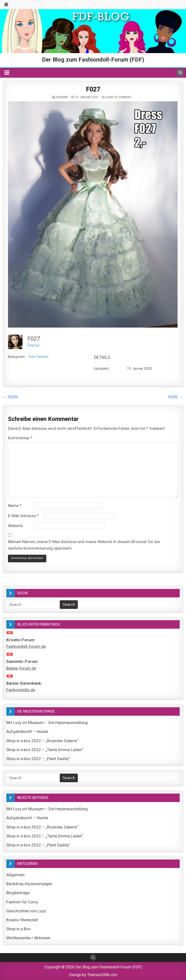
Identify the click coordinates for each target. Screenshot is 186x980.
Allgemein (15, 875)
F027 (93, 89)
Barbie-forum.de (21, 668)
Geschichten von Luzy (26, 911)
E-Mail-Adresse (23, 516)
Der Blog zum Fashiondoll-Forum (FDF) (93, 60)
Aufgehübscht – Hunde (27, 731)
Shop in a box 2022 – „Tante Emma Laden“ (45, 750)
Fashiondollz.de (21, 690)
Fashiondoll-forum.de (26, 646)
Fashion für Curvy (22, 902)
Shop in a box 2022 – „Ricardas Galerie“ (42, 741)
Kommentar (20, 438)
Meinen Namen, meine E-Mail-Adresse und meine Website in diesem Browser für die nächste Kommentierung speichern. (84, 545)
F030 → (176, 397)
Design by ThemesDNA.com (93, 975)
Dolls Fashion (39, 357)
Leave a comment (119, 97)
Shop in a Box (18, 929)
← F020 (10, 397)
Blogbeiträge (18, 893)
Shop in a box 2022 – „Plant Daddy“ (38, 759)
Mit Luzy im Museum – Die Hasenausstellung (47, 723)
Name (15, 506)
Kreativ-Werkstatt (22, 920)
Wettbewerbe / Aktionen (28, 938)
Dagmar (62, 97)
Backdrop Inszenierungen (29, 884)
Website (15, 526)
